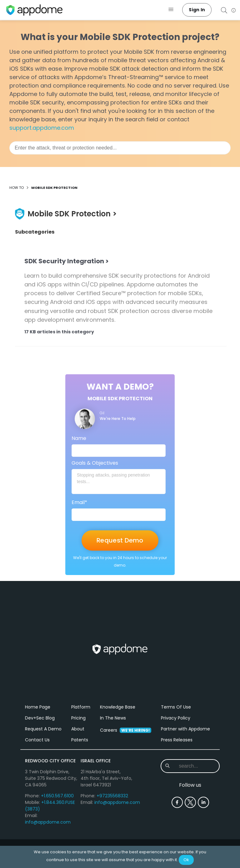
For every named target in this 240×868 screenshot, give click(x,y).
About (78, 738)
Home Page (38, 716)
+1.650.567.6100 (57, 805)
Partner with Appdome (185, 738)
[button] (171, 10)
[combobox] (120, 148)
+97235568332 (112, 805)
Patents (80, 749)
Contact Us (37, 749)
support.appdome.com (42, 128)
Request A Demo (43, 738)
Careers (126, 739)
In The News (113, 727)
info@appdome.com (48, 831)
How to (17, 188)
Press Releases (177, 749)
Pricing (78, 727)
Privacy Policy (176, 727)
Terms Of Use (176, 716)
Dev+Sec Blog (40, 727)
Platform (81, 716)
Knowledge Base (118, 716)
